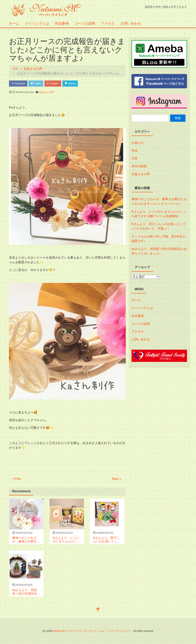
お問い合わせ (131, 24)
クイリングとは (37, 24)
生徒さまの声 (47, 92)
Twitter (37, 83)
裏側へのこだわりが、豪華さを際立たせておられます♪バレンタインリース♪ (159, 201)
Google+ (55, 83)
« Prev (17, 479)
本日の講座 (139, 166)
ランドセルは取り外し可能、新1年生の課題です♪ (158, 239)
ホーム (14, 24)
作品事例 (62, 24)
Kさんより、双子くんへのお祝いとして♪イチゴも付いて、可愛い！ (159, 226)
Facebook (19, 83)
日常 (135, 158)
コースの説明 (85, 24)
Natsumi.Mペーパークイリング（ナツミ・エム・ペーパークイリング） (92, 631)
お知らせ (138, 143)
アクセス (108, 24)
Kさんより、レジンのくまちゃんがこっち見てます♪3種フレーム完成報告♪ (159, 214)
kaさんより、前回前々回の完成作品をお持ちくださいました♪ (159, 251)
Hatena (73, 83)
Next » (117, 479)
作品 (135, 151)
